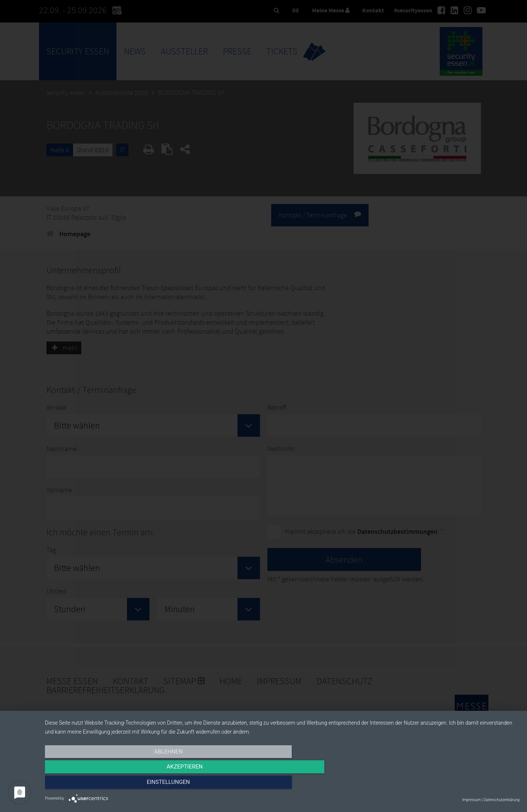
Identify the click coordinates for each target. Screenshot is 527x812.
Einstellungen (448, 785)
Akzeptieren (282, 785)
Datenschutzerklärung (502, 800)
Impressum (472, 800)
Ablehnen (116, 785)
